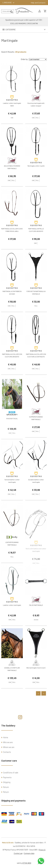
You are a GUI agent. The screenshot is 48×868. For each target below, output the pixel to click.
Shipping (7, 782)
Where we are (9, 747)
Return (6, 787)
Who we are (8, 742)
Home (6, 737)
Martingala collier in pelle (36, 178)
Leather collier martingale (12, 617)
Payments (7, 777)
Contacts (7, 752)
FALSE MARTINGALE (36, 617)
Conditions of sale (11, 773)
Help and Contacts (38, 3)
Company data (29, 853)
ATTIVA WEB (27, 863)
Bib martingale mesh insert (36, 680)
